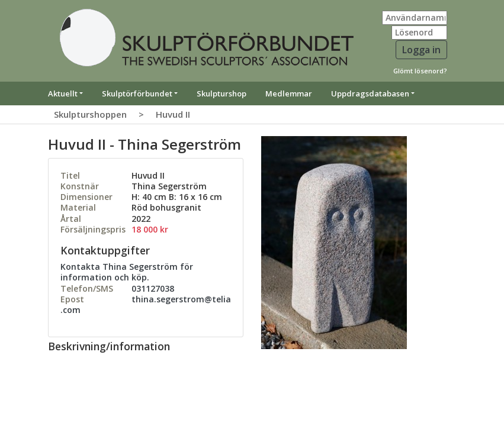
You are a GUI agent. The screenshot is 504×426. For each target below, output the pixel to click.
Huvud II (173, 114)
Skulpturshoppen (90, 114)
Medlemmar (289, 93)
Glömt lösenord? (420, 71)
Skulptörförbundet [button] (137, 93)
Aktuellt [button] (63, 93)
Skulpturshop (221, 93)
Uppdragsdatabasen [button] (370, 93)
